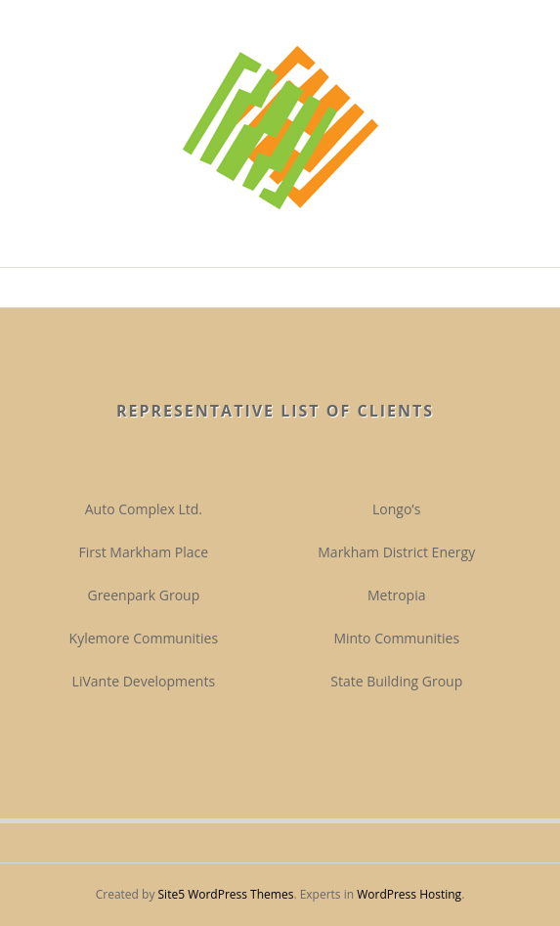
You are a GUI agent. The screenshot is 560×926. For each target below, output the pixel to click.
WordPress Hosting (409, 894)
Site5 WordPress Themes (226, 894)
